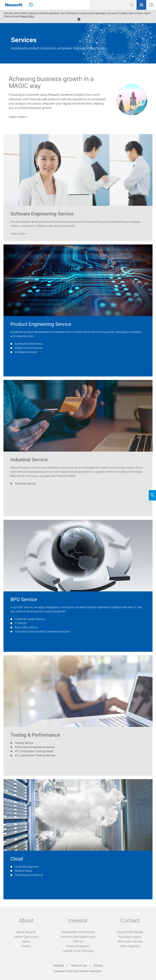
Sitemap (59, 966)
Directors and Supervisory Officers (78, 939)
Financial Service (25, 484)
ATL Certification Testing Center (34, 751)
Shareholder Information (78, 932)
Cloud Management (27, 867)
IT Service (21, 623)
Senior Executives (26, 937)
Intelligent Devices (26, 352)
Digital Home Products (28, 348)
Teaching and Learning (29, 875)
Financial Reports (78, 946)
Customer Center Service (30, 619)
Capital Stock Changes (78, 951)
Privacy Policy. (27, 16)
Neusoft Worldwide (130, 932)
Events (26, 946)
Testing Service (24, 743)
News (26, 941)
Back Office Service (26, 627)
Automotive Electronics (29, 344)
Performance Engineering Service (35, 747)
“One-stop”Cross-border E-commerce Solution (42, 632)
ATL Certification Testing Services (35, 755)
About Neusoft (26, 932)
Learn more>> (18, 117)
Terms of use (79, 966)
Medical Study (23, 871)
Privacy (98, 966)
